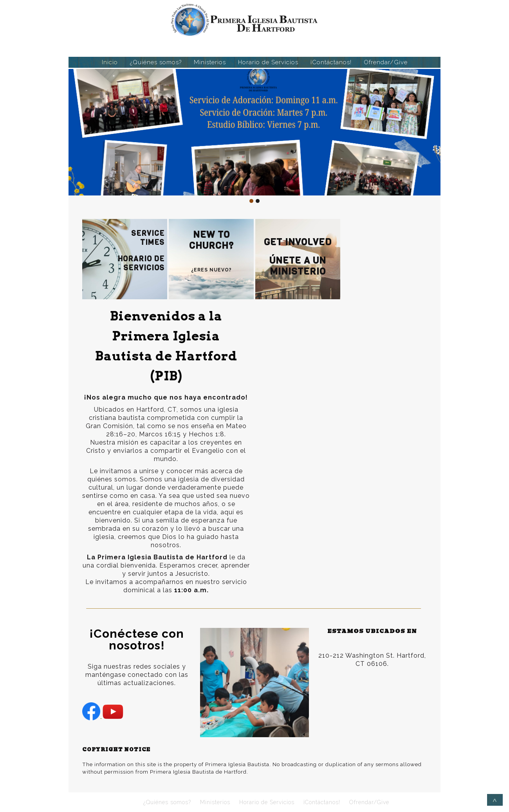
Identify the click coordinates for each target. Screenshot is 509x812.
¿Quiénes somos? (156, 62)
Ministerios (210, 62)
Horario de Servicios (268, 62)
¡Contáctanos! (331, 62)
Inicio (110, 62)
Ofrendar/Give (386, 62)
